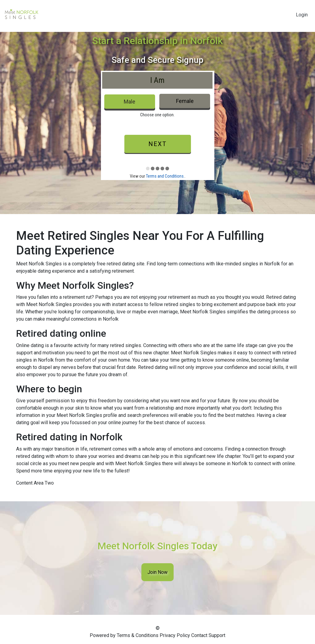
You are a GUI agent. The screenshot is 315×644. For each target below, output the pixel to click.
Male (130, 102)
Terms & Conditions (138, 635)
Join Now (157, 572)
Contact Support (208, 635)
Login (302, 15)
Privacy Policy (175, 635)
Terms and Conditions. (165, 176)
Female (185, 101)
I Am (157, 80)
